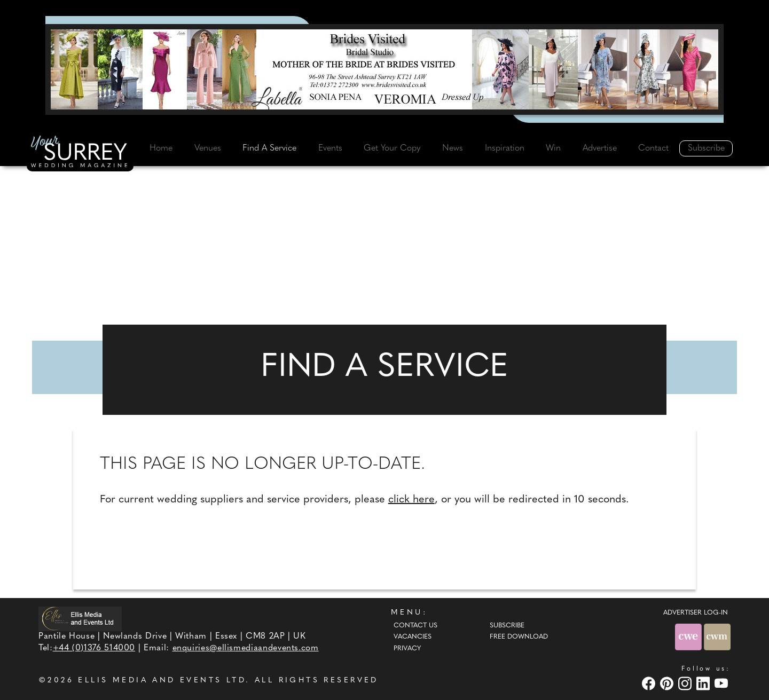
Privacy (407, 649)
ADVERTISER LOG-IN (696, 613)
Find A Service (269, 148)
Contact (653, 148)
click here (411, 500)
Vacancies (413, 637)
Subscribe (706, 148)
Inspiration (505, 148)
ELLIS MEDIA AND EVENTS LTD (162, 681)
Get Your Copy (392, 148)
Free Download (519, 637)
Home (161, 148)
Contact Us (415, 626)
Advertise (600, 148)
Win (553, 148)
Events (330, 148)
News (453, 148)
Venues (208, 148)
